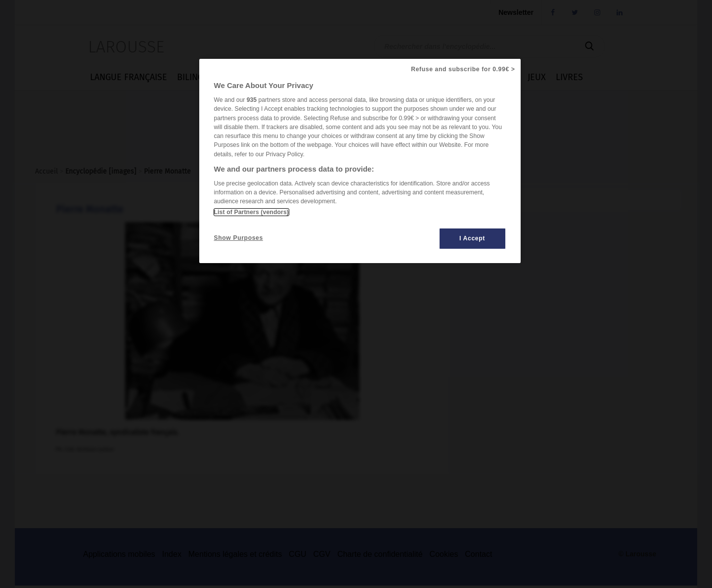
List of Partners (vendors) (251, 212)
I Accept (472, 238)
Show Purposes (239, 238)
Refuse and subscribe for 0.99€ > (463, 69)
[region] (360, 161)
